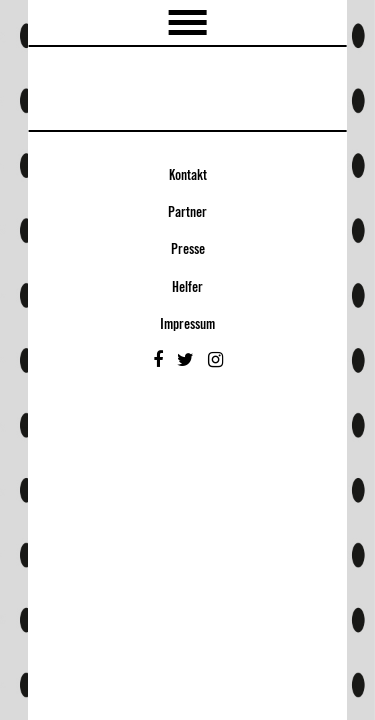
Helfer (187, 288)
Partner (187, 213)
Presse (188, 250)
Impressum (187, 325)
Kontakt (188, 176)
